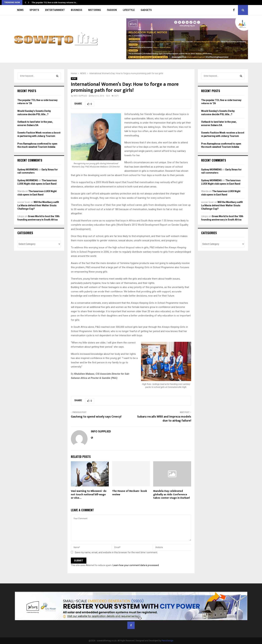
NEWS (20, 10)
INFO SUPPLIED (80, 96)
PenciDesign (167, 641)
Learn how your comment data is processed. (136, 565)
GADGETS (146, 10)
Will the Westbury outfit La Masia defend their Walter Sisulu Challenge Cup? (38, 205)
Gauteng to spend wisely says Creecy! (96, 417)
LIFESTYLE (129, 10)
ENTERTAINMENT (55, 10)
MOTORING (95, 10)
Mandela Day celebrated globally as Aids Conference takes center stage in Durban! (172, 495)
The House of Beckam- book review (130, 493)
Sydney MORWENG (28, 170)
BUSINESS (77, 10)
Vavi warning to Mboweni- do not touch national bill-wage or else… (89, 495)
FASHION (112, 10)
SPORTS (34, 10)
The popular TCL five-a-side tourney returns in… (54, 3)
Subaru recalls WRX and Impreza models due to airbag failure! (164, 419)
